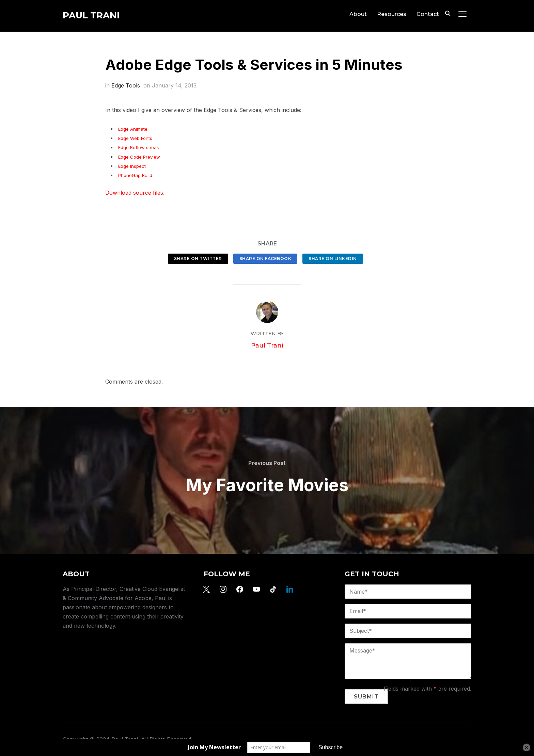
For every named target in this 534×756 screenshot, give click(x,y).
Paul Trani (91, 15)
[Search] (447, 13)
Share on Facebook (265, 259)
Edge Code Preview (139, 157)
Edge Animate (133, 129)
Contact (428, 14)
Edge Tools (126, 85)
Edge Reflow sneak (139, 147)
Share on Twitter (198, 259)
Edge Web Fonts (135, 138)
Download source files (134, 193)
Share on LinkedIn (333, 259)
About (358, 14)
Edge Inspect (132, 166)
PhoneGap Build (135, 175)
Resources (392, 14)
